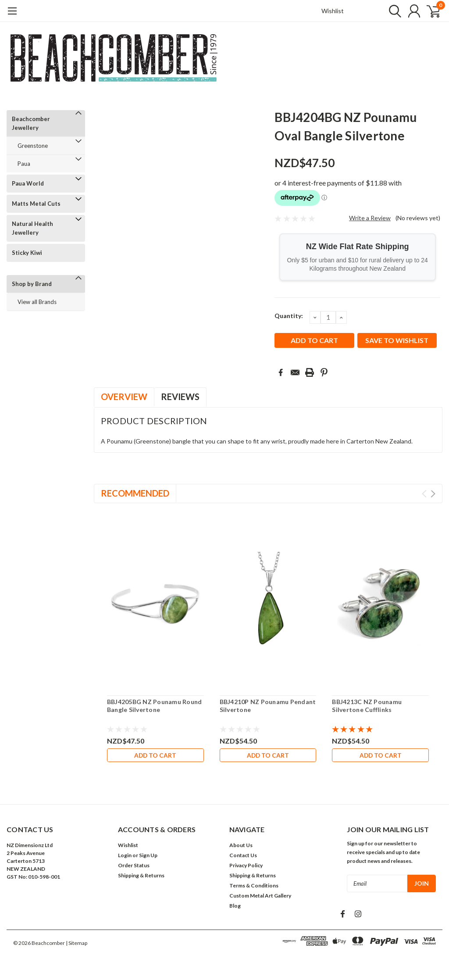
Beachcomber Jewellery (31, 123)
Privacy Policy (246, 867)
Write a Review (370, 218)
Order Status (134, 867)
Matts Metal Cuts (36, 204)
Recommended (135, 493)
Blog (235, 907)
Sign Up (148, 857)
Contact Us (243, 857)
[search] (391, 11)
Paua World (28, 183)
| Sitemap (77, 945)
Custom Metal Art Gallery (260, 897)
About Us (241, 847)
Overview (124, 397)
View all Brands (37, 302)
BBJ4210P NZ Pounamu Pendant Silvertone (268, 706)
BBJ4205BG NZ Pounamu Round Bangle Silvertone (155, 706)
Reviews (180, 397)
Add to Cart (155, 755)
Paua (24, 164)
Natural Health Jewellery (32, 228)
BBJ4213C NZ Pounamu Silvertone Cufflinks (367, 706)
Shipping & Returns (141, 877)
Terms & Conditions (254, 887)
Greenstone (33, 146)
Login (125, 857)
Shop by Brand (32, 284)
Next (433, 494)
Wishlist (333, 11)
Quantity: (289, 316)
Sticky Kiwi (27, 253)
